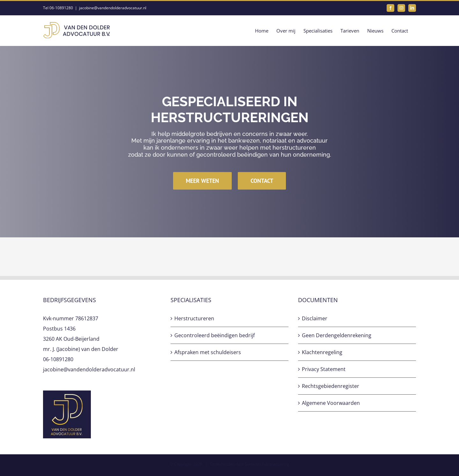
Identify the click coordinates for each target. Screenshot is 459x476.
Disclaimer (315, 318)
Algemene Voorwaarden (331, 403)
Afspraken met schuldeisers (208, 352)
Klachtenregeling (322, 352)
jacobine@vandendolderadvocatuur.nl (113, 8)
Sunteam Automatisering (267, 464)
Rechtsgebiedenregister (331, 386)
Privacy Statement (324, 369)
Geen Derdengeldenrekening (337, 335)
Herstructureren (194, 318)
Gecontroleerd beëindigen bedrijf (215, 335)
